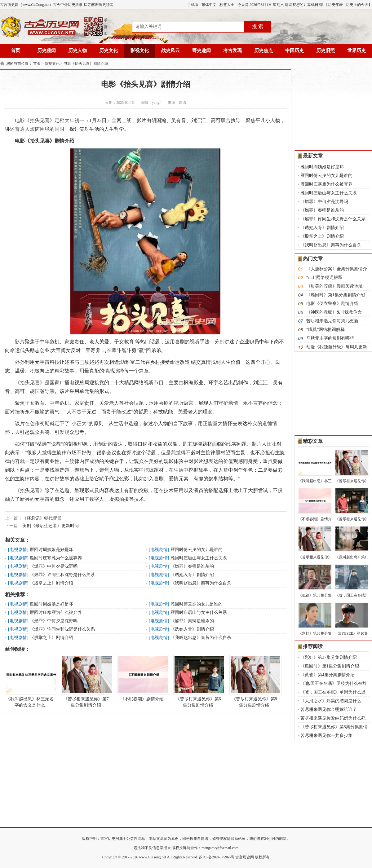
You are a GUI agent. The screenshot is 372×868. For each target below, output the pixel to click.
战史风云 (170, 51)
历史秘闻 (46, 51)
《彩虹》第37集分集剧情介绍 (329, 657)
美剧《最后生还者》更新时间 (51, 526)
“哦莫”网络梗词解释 (325, 330)
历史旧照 (325, 51)
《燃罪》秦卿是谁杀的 (192, 566)
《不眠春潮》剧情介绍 (142, 678)
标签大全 (227, 5)
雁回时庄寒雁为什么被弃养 (56, 558)
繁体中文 (209, 5)
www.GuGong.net (153, 857)
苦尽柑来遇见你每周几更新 (332, 321)
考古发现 (232, 51)
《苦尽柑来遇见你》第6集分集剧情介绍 (198, 681)
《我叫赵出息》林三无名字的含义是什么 (30, 681)
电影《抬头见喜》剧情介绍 (86, 64)
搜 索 (258, 26)
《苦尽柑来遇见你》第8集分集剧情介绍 (254, 681)
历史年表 (335, 5)
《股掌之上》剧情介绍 (51, 583)
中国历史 (294, 51)
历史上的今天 (357, 5)
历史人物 (77, 51)
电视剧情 (18, 550)
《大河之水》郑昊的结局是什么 (331, 701)
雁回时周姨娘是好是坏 (51, 550)
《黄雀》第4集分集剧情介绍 (328, 675)
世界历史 (356, 51)
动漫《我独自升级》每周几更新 (337, 347)
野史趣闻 (201, 51)
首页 (15, 51)
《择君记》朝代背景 (42, 518)
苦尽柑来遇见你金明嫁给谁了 (329, 709)
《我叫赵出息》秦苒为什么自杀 (201, 583)
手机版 (193, 5)
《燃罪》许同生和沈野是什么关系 (62, 575)
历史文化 (108, 51)
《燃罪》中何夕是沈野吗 (54, 566)
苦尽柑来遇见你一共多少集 (326, 736)
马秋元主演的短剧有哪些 (330, 338)
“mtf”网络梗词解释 (324, 278)
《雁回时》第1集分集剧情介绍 (336, 295)
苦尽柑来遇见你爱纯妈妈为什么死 (333, 718)
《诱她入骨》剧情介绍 (192, 575)
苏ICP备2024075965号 (217, 857)
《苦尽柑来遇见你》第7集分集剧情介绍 (86, 681)
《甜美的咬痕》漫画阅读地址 (334, 286)
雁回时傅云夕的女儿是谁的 (197, 550)
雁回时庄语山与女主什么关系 (199, 558)
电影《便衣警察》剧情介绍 (332, 304)
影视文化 (139, 51)
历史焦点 (263, 51)
